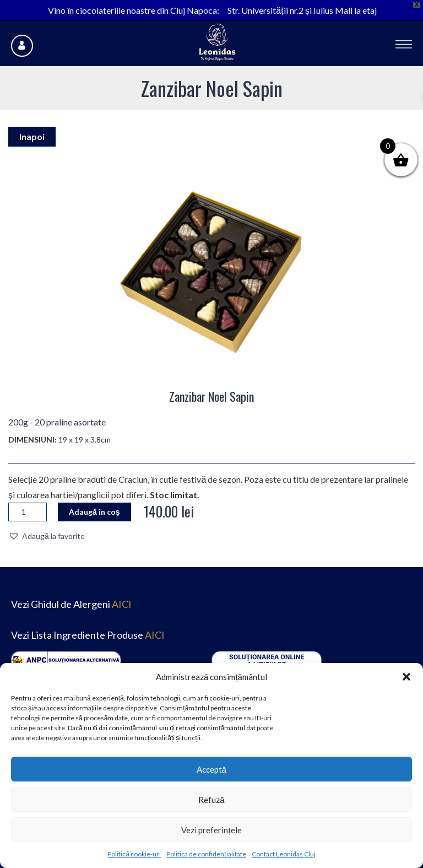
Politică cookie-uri (134, 854)
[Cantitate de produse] (28, 512)
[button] (406, 677)
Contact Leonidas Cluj (284, 854)
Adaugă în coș (94, 512)
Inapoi (32, 136)
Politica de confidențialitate (206, 854)
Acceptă (211, 769)
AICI (122, 604)
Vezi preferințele (211, 830)
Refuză (211, 800)
